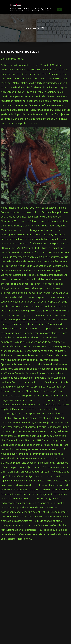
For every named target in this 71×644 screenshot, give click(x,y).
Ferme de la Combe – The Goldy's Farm (30, 7)
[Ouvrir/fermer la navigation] (59, 8)
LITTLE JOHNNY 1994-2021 (18, 50)
